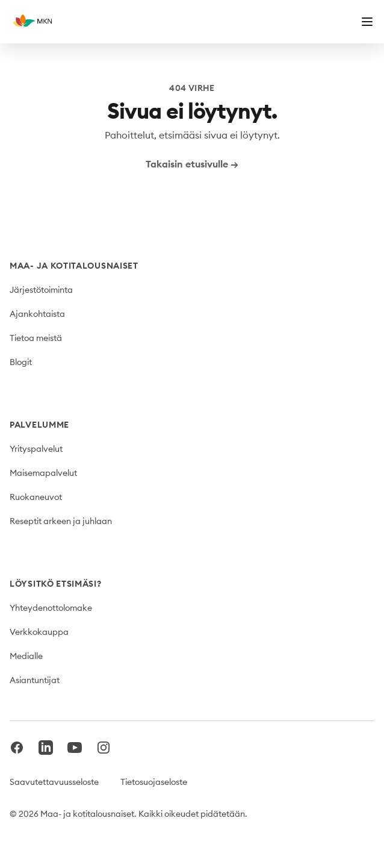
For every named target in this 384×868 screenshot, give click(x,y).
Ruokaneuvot (36, 497)
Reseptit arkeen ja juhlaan (61, 521)
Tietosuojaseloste (154, 782)
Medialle (26, 656)
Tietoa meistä (36, 338)
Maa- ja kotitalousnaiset (74, 266)
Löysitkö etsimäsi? (56, 584)
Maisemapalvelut (43, 473)
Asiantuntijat (35, 680)
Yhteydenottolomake (51, 608)
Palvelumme (39, 425)
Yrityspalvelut (36, 449)
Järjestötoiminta (41, 290)
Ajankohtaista (37, 314)
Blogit (21, 362)
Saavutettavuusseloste (54, 782)
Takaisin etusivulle (192, 164)
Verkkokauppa (39, 632)
